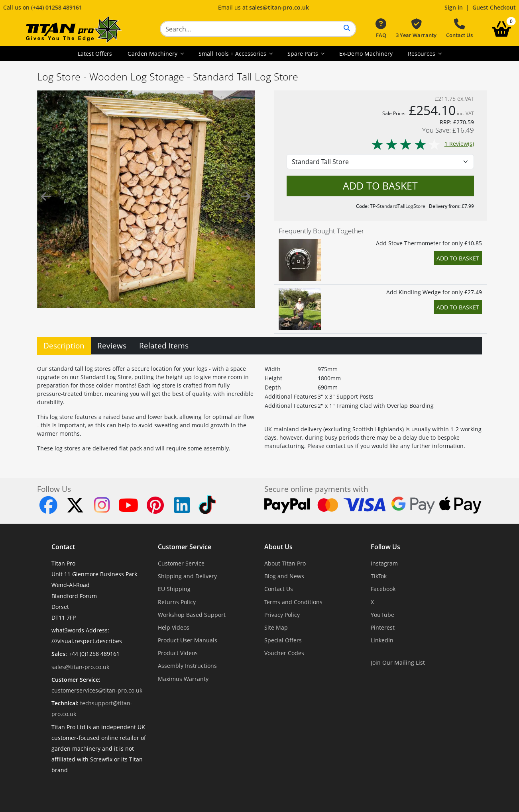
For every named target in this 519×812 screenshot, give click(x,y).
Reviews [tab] (112, 345)
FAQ (381, 29)
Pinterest (383, 627)
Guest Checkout (494, 7)
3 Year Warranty (416, 29)
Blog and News (284, 576)
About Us (278, 547)
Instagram (384, 563)
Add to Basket (458, 258)
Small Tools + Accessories (233, 54)
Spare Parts (304, 54)
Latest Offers (95, 54)
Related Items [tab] (164, 345)
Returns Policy (177, 602)
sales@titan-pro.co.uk (279, 7)
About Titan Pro (285, 563)
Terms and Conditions (293, 602)
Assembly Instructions (187, 666)
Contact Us (459, 29)
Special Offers (283, 640)
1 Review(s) (422, 144)
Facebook (383, 589)
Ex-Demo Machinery (366, 54)
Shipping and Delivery (187, 576)
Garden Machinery (153, 54)
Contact (63, 547)
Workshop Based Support (192, 615)
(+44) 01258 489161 (57, 7)
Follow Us (385, 547)
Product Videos (178, 653)
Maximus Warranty (183, 679)
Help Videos (174, 627)
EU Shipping (174, 589)
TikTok (379, 576)
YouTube (382, 615)
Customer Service (185, 547)
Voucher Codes (284, 653)
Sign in (454, 7)
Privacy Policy (282, 615)
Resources (422, 54)
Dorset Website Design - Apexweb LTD (287, 790)
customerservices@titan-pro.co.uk (97, 690)
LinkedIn (382, 640)
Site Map (276, 627)
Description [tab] (64, 345)
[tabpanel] (259, 407)
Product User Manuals (188, 640)
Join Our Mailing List (398, 662)
